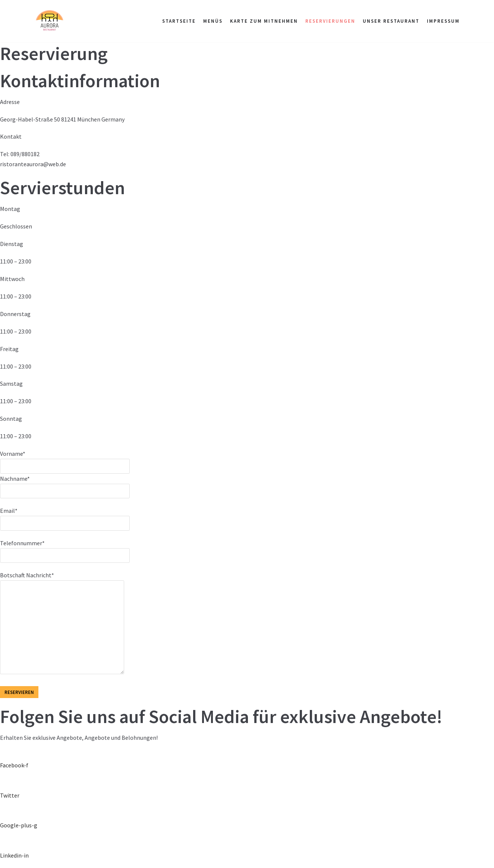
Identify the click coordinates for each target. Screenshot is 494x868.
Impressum (443, 21)
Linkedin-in (14, 855)
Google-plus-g (19, 825)
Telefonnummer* (65, 549)
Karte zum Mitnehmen (264, 21)
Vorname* (65, 460)
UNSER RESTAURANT (391, 21)
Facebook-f (14, 765)
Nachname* (65, 484)
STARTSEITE (179, 21)
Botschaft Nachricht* (62, 624)
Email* (65, 517)
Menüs (213, 21)
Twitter (10, 795)
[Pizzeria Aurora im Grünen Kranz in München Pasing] (49, 21)
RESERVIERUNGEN (330, 21)
